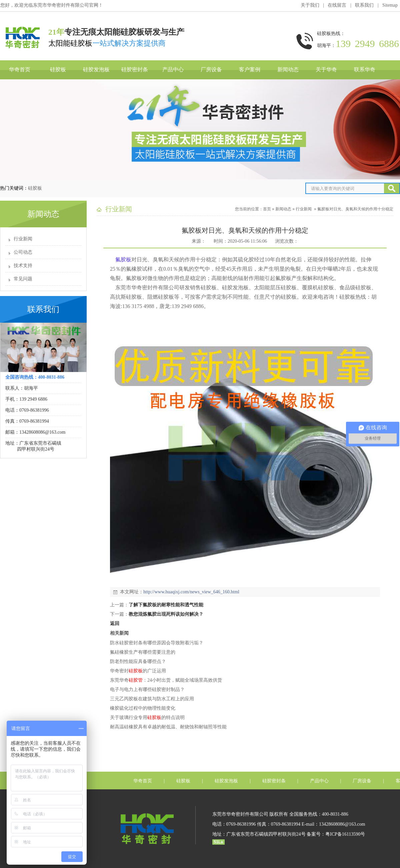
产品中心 (173, 69)
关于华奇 (326, 69)
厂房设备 (211, 69)
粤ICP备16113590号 (345, 834)
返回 (115, 623)
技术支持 (23, 265)
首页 (267, 209)
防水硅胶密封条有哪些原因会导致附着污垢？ (157, 643)
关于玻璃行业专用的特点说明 (147, 717)
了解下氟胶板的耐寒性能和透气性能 (166, 605)
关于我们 (310, 5)
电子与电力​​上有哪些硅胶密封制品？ (147, 689)
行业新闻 (23, 239)
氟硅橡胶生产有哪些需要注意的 (143, 652)
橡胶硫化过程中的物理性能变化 (143, 708)
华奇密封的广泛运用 (138, 671)
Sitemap (390, 5)
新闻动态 (288, 69)
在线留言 (337, 5)
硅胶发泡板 (96, 69)
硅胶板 (58, 69)
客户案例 (250, 69)
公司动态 (23, 252)
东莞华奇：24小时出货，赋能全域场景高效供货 (166, 680)
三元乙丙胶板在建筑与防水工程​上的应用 (152, 699)
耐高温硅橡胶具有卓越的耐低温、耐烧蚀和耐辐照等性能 (168, 727)
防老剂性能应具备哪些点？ (138, 661)
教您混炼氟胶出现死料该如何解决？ (166, 614)
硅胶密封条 (135, 69)
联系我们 (364, 5)
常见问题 (23, 279)
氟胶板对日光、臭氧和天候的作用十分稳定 (355, 209)
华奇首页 (20, 69)
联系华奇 (365, 69)
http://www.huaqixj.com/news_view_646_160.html (191, 592)
